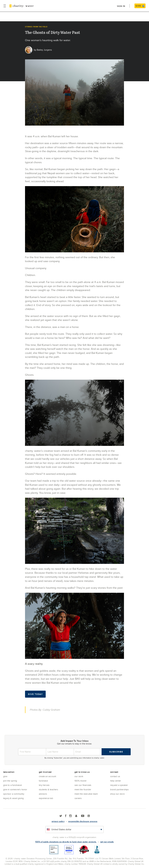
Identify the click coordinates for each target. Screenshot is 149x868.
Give (5, 776)
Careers (78, 798)
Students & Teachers (48, 789)
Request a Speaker (119, 785)
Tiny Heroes (44, 785)
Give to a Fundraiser (13, 785)
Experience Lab (46, 798)
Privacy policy (58, 821)
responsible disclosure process (83, 821)
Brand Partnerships (119, 789)
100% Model (80, 781)
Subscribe (116, 752)
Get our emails (107, 842)
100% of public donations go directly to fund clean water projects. (66, 842)
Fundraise (43, 781)
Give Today (35, 694)
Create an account (47, 776)
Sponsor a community (14, 794)
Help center (116, 781)
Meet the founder (83, 789)
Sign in (121, 6)
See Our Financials (83, 785)
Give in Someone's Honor (15, 789)
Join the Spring (10, 781)
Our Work (79, 776)
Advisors (43, 794)
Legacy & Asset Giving (13, 798)
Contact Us (115, 776)
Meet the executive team (86, 794)
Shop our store (117, 794)
